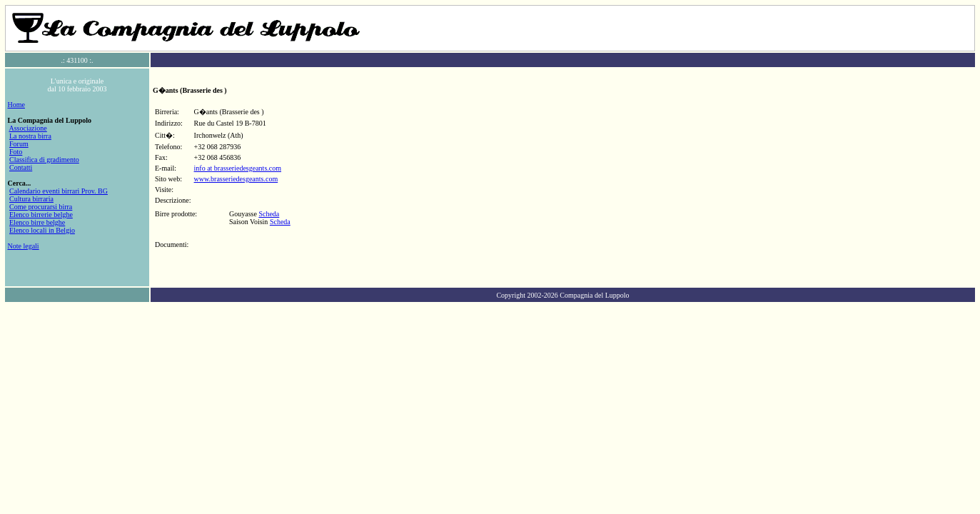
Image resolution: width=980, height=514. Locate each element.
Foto (16, 152)
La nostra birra (30, 136)
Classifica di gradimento (44, 160)
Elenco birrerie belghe (41, 215)
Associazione (27, 128)
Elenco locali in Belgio (42, 230)
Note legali (24, 246)
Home (16, 105)
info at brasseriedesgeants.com (238, 168)
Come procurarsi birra (41, 207)
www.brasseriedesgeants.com (236, 179)
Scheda (269, 214)
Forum (19, 144)
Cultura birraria (31, 199)
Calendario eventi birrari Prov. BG (59, 191)
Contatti (21, 167)
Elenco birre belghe (37, 222)
